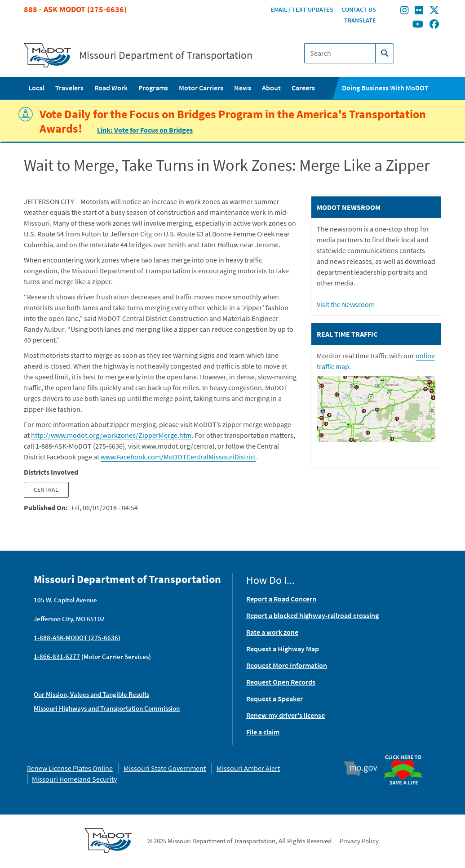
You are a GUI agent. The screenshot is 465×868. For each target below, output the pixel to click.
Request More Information (287, 665)
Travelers (69, 88)
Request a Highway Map (283, 649)
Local (36, 88)
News (243, 88)
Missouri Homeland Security (74, 779)
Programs (153, 88)
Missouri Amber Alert (248, 768)
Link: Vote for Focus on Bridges (145, 130)
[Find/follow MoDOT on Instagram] (404, 11)
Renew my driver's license (286, 715)
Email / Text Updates (302, 9)
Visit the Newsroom (346, 304)
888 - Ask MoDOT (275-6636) (75, 9)
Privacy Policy (359, 841)
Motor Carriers (201, 88)
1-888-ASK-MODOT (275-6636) (77, 638)
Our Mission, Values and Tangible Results (91, 694)
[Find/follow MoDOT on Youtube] (418, 25)
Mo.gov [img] (365, 769)
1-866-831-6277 (57, 657)
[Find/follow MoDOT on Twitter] (434, 11)
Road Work (111, 88)
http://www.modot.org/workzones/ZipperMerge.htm (111, 435)
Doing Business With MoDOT (385, 88)
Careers (303, 88)
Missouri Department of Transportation (166, 55)
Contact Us (359, 9)
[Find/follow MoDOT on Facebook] (434, 25)
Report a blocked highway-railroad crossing (312, 615)
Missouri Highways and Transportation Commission (107, 708)
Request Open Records (281, 682)
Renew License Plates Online (70, 768)
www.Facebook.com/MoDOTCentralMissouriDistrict (178, 457)
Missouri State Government (165, 768)
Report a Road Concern (281, 599)
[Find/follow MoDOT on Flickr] (419, 11)
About (271, 88)
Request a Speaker (275, 699)
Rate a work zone (272, 632)
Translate (360, 20)
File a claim (263, 732)
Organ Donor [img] (406, 755)
